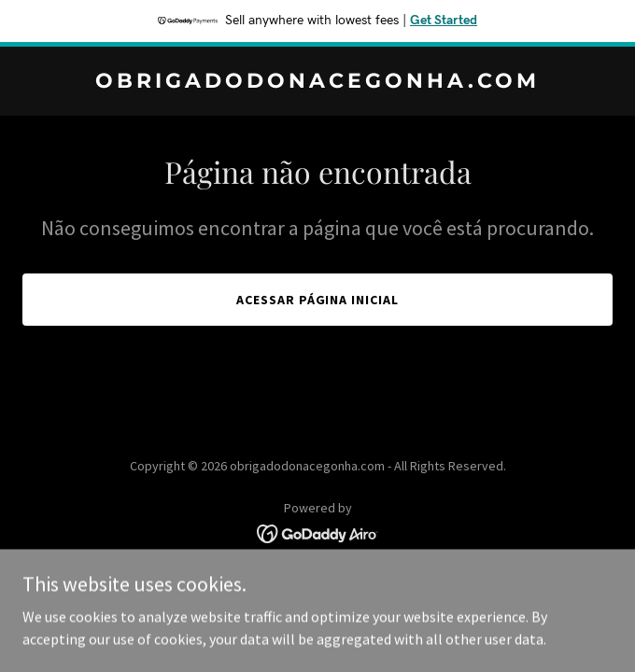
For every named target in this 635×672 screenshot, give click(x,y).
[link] (317, 82)
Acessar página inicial (318, 300)
